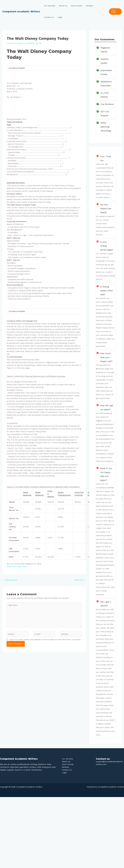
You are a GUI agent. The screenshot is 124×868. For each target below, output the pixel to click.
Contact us (49, 17)
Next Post (80, 580)
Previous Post (10, 580)
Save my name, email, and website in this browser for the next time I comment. (45, 640)
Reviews (89, 6)
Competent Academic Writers (21, 12)
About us (63, 6)
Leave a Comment (15, 43)
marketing (29, 43)
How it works (77, 6)
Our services (50, 6)
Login (60, 17)
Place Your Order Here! (17, 567)
